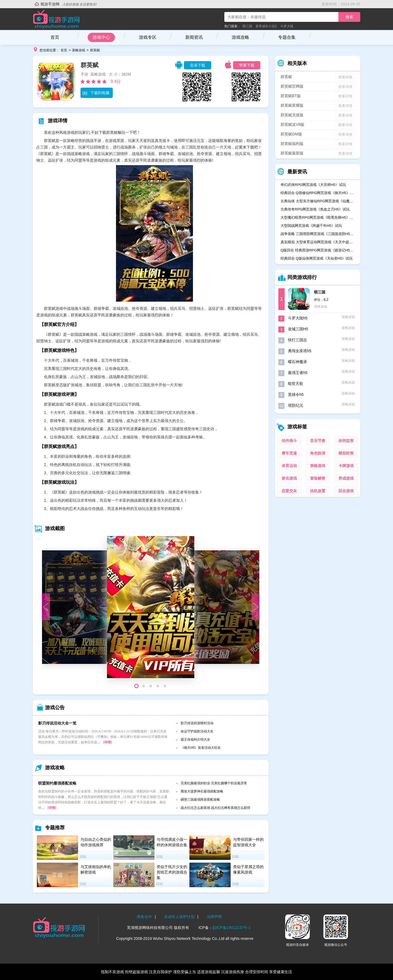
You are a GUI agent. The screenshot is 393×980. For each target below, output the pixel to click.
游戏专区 (148, 37)
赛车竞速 (289, 453)
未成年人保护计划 (179, 917)
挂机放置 (318, 491)
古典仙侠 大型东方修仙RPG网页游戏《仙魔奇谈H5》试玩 (318, 201)
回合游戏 (346, 491)
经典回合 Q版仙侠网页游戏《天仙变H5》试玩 (317, 258)
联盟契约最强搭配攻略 (57, 783)
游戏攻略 (240, 37)
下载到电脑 (96, 93)
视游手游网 (50, 4)
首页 (55, 37)
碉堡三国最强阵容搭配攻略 (200, 800)
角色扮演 (318, 453)
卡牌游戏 (346, 466)
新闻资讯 (194, 37)
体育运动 (289, 466)
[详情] (108, 742)
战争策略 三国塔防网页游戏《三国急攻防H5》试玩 (318, 234)
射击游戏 (289, 478)
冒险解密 (318, 478)
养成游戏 (346, 478)
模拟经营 (346, 453)
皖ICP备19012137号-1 (232, 928)
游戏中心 (101, 37)
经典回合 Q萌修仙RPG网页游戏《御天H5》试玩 (318, 193)
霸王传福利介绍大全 (195, 740)
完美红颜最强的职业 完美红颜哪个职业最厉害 (214, 783)
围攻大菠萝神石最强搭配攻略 (202, 791)
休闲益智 (346, 441)
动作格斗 (289, 441)
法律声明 (214, 917)
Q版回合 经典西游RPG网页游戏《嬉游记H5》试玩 (318, 250)
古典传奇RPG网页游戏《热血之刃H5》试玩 (315, 209)
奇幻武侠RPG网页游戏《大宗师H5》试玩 (313, 185)
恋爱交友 (289, 491)
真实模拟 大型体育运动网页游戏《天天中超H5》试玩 (318, 242)
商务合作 (144, 917)
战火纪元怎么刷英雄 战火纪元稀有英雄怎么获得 (215, 808)
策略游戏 (79, 50)
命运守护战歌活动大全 (197, 731)
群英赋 (95, 50)
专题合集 (287, 37)
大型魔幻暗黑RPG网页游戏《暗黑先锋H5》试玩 (318, 217)
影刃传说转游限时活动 (197, 723)
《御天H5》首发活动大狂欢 (201, 748)
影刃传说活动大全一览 (57, 723)
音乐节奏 (318, 441)
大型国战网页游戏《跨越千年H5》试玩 (311, 226)
